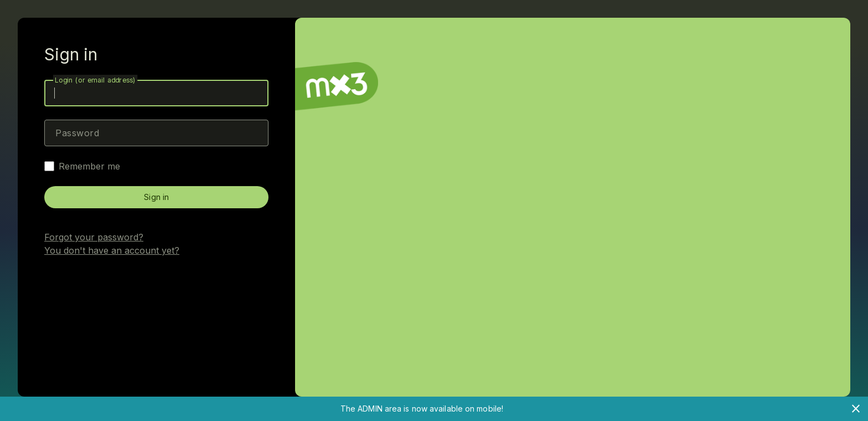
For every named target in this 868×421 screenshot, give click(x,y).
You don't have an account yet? (112, 250)
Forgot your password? (94, 237)
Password (77, 133)
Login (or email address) (95, 80)
